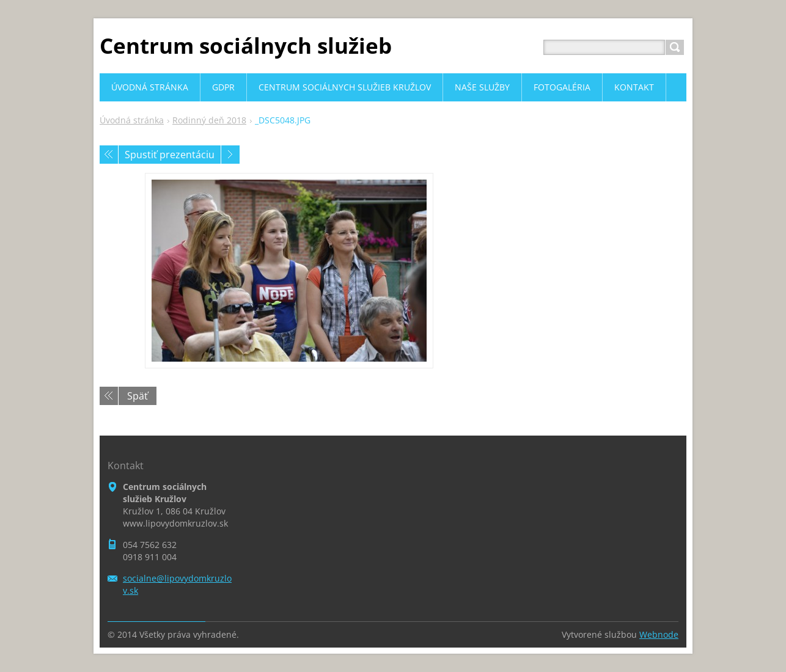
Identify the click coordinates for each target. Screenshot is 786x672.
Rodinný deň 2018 (209, 120)
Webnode (659, 634)
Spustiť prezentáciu (170, 155)
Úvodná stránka (132, 120)
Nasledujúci (230, 155)
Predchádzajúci (109, 155)
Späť (138, 396)
